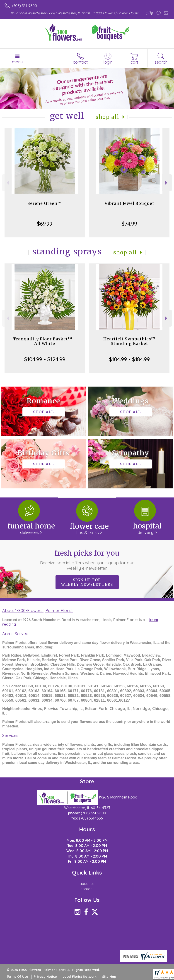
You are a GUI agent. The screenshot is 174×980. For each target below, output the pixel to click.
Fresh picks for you (87, 560)
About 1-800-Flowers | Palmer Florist (37, 610)
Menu (17, 62)
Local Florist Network (80, 977)
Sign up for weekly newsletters (87, 582)
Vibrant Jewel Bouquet (129, 203)
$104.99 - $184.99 (129, 359)
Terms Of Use (17, 977)
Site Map (109, 977)
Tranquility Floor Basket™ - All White (45, 341)
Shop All (107, 117)
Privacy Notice (45, 977)
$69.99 (45, 224)
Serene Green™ (45, 203)
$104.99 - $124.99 (45, 359)
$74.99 (129, 224)
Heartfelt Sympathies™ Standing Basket (129, 341)
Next (167, 183)
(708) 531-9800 (24, 6)
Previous (7, 183)
